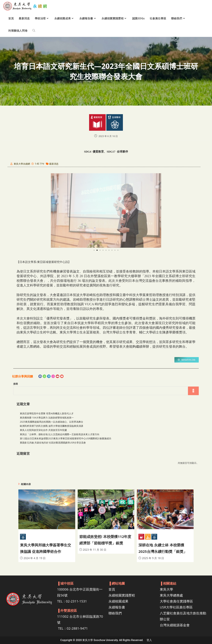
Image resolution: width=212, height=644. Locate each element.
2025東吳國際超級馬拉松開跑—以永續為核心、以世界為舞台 (52, 422)
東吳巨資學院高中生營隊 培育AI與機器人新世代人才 (47, 413)
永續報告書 (117, 607)
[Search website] (34, 31)
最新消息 (54, 164)
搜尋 (16, 384)
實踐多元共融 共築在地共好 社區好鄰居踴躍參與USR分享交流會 (53, 443)
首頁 (112, 589)
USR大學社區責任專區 (176, 607)
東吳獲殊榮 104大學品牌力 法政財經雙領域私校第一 (47, 418)
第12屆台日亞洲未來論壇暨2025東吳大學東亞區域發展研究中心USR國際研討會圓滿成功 (66, 438)
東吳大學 (166, 589)
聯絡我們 (115, 613)
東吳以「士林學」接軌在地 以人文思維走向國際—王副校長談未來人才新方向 (60, 434)
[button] (94, 250)
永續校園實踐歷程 (122, 595)
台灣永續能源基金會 (175, 625)
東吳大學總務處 (171, 595)
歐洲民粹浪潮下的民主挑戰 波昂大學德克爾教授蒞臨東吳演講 (52, 426)
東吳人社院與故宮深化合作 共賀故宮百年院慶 (43, 430)
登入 (149, 640)
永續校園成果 (118, 601)
